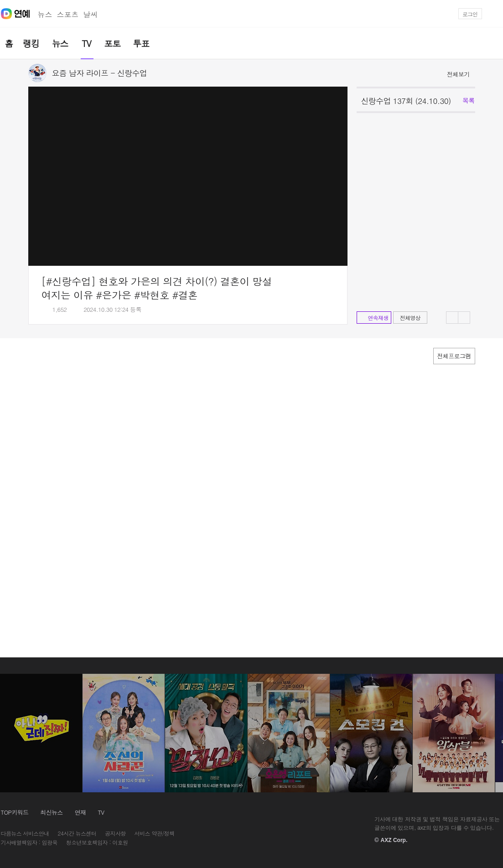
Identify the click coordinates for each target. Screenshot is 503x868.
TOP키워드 (15, 812)
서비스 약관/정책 (155, 833)
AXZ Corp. (394, 840)
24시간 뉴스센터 (77, 833)
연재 (80, 812)
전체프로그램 (454, 356)
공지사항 (115, 833)
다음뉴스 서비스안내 (25, 833)
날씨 (91, 14)
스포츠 (68, 14)
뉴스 (45, 14)
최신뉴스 (51, 812)
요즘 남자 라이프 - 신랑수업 (100, 73)
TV (101, 812)
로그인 (470, 14)
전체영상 (410, 318)
